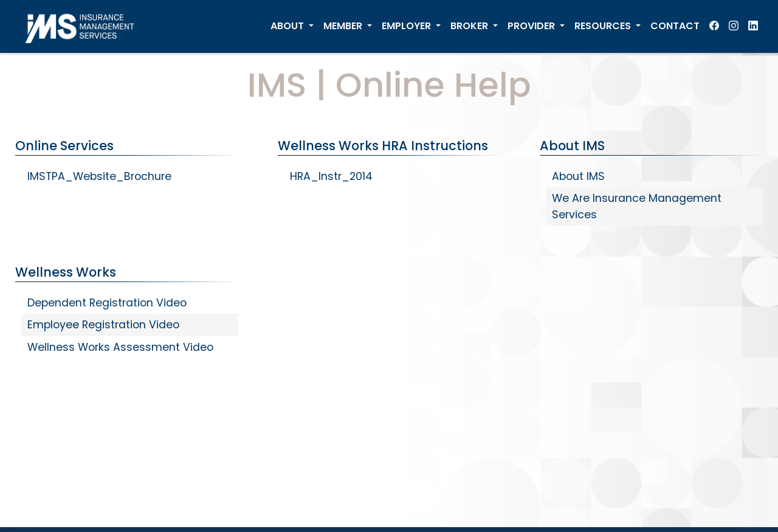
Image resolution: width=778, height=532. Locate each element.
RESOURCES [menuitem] (604, 26)
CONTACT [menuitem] (675, 26)
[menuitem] (714, 26)
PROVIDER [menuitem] (532, 26)
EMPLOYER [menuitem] (408, 26)
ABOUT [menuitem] (288, 26)
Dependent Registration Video (107, 303)
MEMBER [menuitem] (344, 26)
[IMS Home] (84, 26)
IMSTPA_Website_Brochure (99, 176)
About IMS (578, 176)
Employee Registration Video (103, 325)
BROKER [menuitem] (470, 26)
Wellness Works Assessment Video (120, 347)
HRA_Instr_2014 (331, 176)
